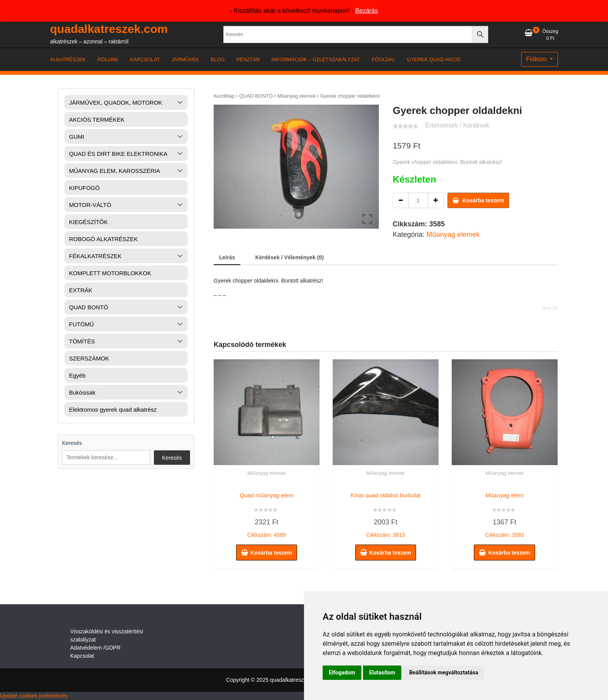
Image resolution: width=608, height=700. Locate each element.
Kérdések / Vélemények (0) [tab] (289, 257)
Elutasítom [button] (382, 672)
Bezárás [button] (367, 11)
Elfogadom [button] (342, 672)
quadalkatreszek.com (109, 29)
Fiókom (537, 59)
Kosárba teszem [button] (271, 553)
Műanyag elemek (297, 96)
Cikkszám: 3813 (386, 513)
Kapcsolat (82, 656)
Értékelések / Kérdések (457, 125)
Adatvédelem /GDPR (95, 648)
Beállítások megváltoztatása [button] (444, 672)
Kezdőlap (224, 96)
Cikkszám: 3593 (505, 513)
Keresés (72, 443)
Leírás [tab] (227, 257)
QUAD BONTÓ (256, 96)
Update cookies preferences (34, 696)
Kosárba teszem (483, 200)
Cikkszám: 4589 (267, 513)
